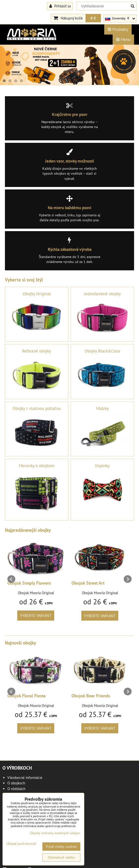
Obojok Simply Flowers (29, 583)
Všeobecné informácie (25, 778)
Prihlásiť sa (60, 6)
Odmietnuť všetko (61, 857)
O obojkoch (16, 783)
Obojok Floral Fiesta (26, 696)
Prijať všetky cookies (61, 847)
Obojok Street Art (88, 583)
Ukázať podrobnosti (21, 844)
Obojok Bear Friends (91, 696)
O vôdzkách (16, 789)
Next (128, 579)
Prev (11, 579)
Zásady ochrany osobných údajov (55, 833)
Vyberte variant (36, 615)
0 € (93, 18)
